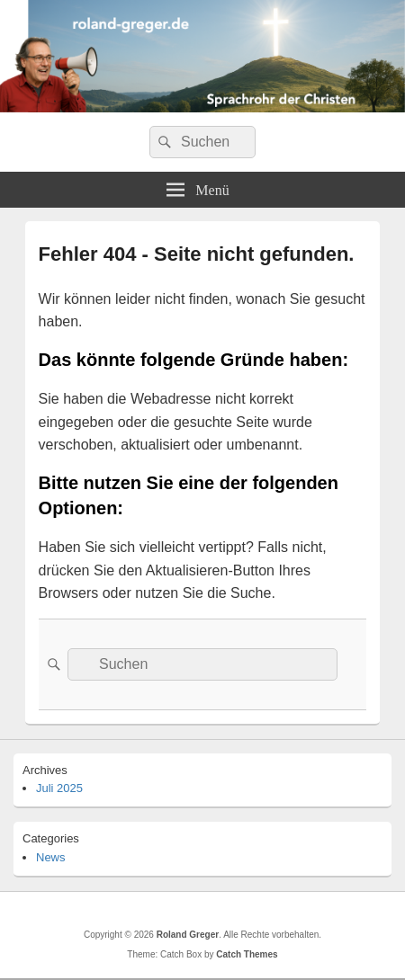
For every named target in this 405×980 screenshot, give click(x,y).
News (51, 857)
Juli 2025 (59, 788)
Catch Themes (247, 954)
